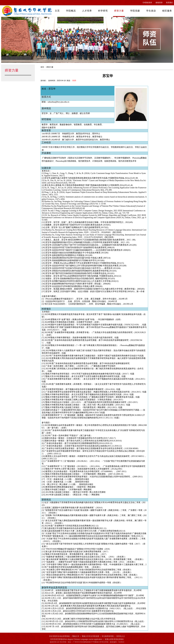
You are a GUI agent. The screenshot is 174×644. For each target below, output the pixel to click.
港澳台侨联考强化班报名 (114, 639)
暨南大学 (76, 636)
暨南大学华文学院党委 (91, 636)
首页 (42, 67)
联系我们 (170, 3)
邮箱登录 (159, 3)
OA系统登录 (147, 3)
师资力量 (50, 67)
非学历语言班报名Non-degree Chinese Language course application (76, 639)
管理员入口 (121, 636)
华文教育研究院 (108, 636)
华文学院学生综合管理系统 (59, 636)
